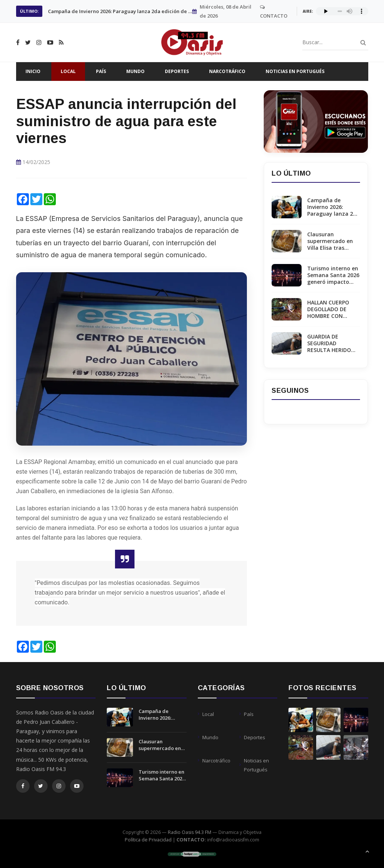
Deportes (177, 71)
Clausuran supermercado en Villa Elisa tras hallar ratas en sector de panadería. (120, 11)
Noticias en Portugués (295, 71)
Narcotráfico (227, 71)
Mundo (135, 71)
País (101, 71)
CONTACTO (274, 12)
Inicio (33, 71)
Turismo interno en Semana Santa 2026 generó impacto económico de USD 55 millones (333, 275)
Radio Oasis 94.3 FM (190, 832)
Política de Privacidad (148, 840)
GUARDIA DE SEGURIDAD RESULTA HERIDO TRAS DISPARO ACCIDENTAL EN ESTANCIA (329, 344)
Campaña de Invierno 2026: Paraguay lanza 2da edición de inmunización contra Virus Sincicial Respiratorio (333, 207)
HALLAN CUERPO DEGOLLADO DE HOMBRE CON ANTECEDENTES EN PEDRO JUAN (332, 309)
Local (68, 71)
